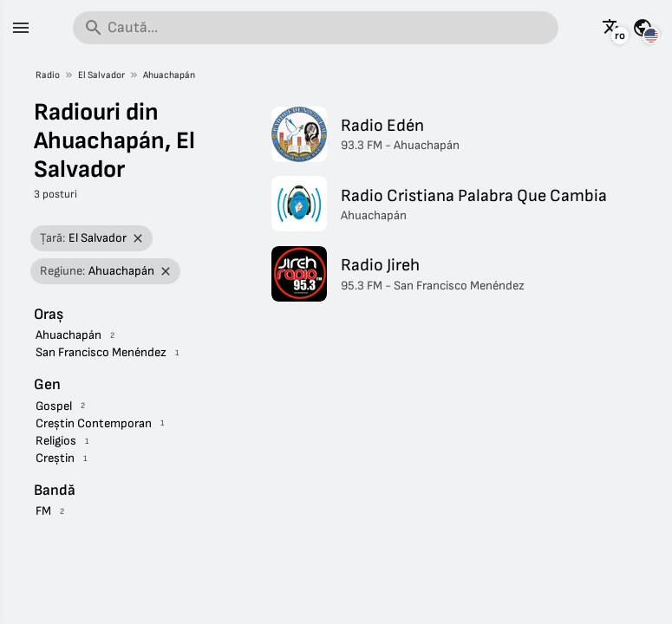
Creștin (55, 458)
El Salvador (101, 75)
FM (43, 511)
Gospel (54, 406)
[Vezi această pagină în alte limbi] (612, 28)
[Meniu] (21, 28)
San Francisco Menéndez (101, 352)
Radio (48, 75)
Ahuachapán (169, 75)
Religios (56, 441)
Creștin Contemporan (94, 423)
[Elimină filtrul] (138, 239)
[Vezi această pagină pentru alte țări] (643, 28)
